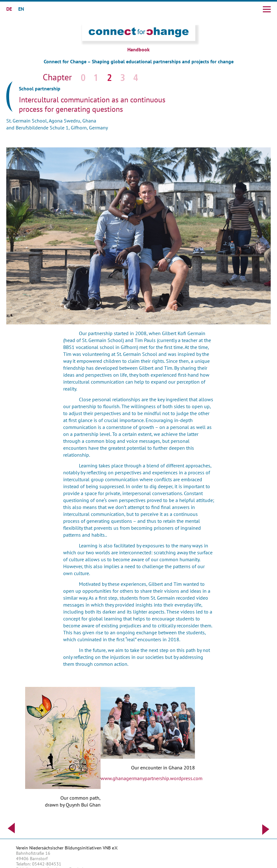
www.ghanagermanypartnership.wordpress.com (152, 778)
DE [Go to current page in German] (9, 9)
